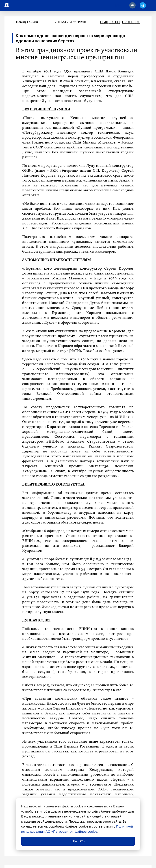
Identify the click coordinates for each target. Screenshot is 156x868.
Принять (78, 841)
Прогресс (131, 22)
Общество (110, 22)
